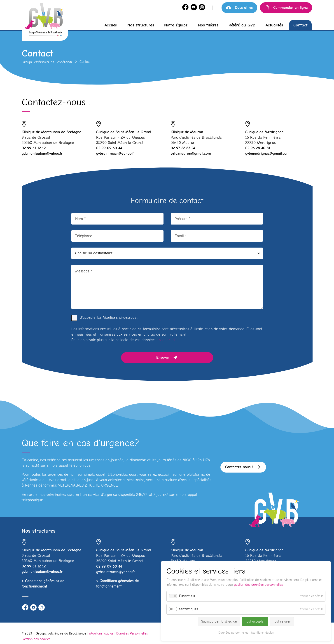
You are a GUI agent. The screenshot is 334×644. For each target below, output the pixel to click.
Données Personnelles (132, 633)
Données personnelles (233, 633)
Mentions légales (101, 633)
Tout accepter (255, 621)
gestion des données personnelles (258, 585)
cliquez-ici (167, 340)
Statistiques (189, 609)
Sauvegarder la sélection (219, 621)
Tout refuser (282, 621)
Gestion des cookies (36, 639)
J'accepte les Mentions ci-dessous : (109, 317)
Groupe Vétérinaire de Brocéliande (47, 62)
